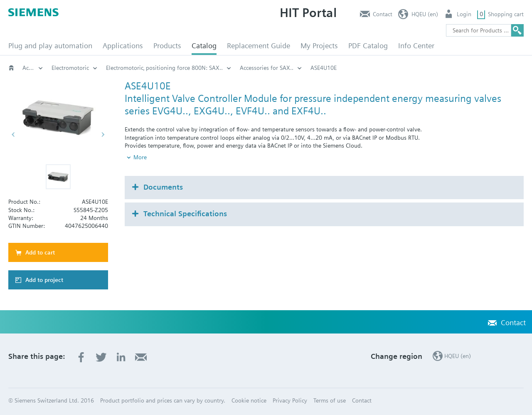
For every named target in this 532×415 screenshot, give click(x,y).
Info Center (416, 46)
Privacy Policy (290, 400)
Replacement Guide (259, 46)
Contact (383, 14)
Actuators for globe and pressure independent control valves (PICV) (33, 68)
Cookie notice (249, 400)
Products (167, 46)
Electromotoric (70, 68)
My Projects (319, 46)
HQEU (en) (425, 14)
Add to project (44, 280)
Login (464, 14)
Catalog (204, 46)
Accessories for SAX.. (267, 68)
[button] (58, 177)
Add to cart (40, 252)
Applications (123, 46)
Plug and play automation (50, 46)
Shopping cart (506, 14)
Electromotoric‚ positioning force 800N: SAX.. (164, 68)
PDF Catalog (368, 46)
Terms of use (330, 400)
